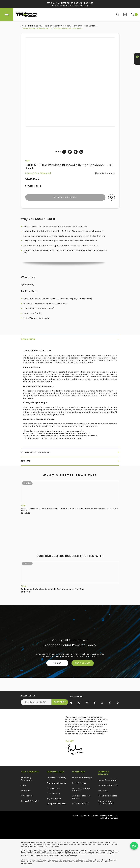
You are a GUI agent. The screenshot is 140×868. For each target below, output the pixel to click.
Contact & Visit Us (30, 801)
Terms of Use (53, 788)
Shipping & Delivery (56, 778)
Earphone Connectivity (51, 26)
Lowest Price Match (107, 780)
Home (24, 26)
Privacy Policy (54, 794)
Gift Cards (103, 791)
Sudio (24, 586)
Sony (24, 505)
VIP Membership (80, 803)
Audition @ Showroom (27, 779)
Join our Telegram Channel (81, 797)
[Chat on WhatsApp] (134, 846)
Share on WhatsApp (82, 778)
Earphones (33, 26)
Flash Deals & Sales (108, 796)
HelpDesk (26, 791)
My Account (27, 796)
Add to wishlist (112, 197)
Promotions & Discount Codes (106, 802)
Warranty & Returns (56, 783)
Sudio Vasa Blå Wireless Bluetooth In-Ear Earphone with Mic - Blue (53, 589)
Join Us (57, 663)
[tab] (70, 339)
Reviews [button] (70, 461)
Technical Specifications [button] (70, 452)
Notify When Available (65, 197)
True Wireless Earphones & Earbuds (81, 26)
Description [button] (70, 339)
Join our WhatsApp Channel (82, 790)
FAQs (24, 785)
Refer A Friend (79, 783)
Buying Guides (54, 799)
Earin (28, 161)
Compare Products (125, 14)
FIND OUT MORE (83, 663)
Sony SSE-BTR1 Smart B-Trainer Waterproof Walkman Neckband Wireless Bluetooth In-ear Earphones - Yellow (70, 509)
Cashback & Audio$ (108, 785)
